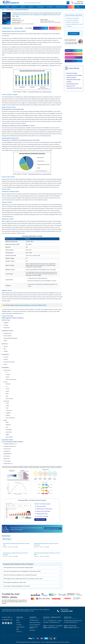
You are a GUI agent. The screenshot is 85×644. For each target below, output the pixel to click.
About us (18, 623)
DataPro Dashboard (55, 28)
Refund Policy (54, 642)
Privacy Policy (61, 642)
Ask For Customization (71, 54)
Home (7, 7)
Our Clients (50, 7)
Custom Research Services (34, 627)
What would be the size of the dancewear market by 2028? (18, 568)
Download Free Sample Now (52, 529)
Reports (23, 7)
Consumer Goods (10, 10)
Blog (78, 7)
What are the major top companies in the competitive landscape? (20, 575)
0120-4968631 (59, 626)
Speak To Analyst (70, 57)
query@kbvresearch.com (53, 628)
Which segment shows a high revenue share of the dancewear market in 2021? (23, 579)
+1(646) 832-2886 (79, 3)
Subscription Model (60, 7)
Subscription (32, 630)
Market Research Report (35, 623)
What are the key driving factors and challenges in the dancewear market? (22, 571)
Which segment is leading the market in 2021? (15, 582)
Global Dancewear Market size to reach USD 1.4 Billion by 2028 (30, 305)
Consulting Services (34, 620)
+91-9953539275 (6, 620)
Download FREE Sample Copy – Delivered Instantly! (40, 92)
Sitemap (67, 642)
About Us (14, 7)
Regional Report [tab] (7, 539)
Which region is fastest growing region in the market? (17, 586)
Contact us (19, 632)
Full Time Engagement (35, 625)
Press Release (40, 7)
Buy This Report (74, 34)
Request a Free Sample (72, 51)
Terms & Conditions (46, 642)
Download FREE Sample (41, 28)
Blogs (18, 629)
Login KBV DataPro (21, 627)
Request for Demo (40, 520)
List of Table (28, 28)
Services (31, 7)
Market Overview (7, 28)
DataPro (71, 7)
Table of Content (18, 28)
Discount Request (70, 61)
